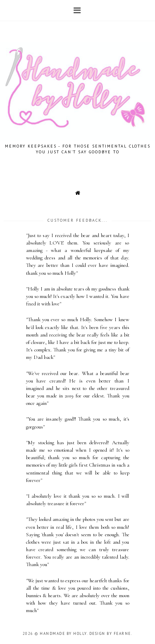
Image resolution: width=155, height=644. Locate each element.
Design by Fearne (110, 633)
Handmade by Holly (63, 633)
